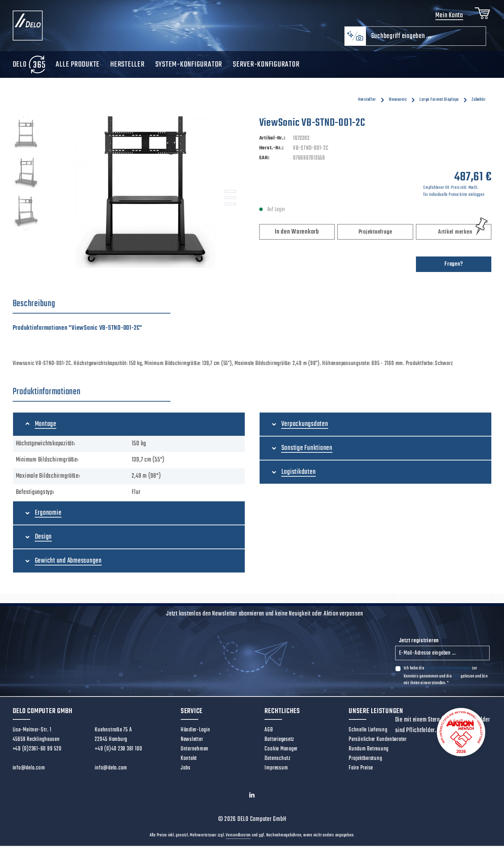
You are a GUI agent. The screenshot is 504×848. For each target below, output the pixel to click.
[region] (129, 194)
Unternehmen (195, 751)
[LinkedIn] (252, 799)
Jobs (186, 770)
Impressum (276, 770)
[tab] (92, 307)
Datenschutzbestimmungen (448, 671)
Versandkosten (238, 837)
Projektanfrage (375, 235)
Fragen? (454, 267)
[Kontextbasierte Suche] (355, 39)
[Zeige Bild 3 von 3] (230, 206)
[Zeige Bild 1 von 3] (230, 194)
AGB (456, 678)
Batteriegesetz (279, 742)
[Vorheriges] (26, 119)
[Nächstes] (26, 231)
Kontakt (189, 761)
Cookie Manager (281, 751)
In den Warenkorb (297, 234)
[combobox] (426, 39)
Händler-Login (195, 732)
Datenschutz (277, 761)
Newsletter (192, 742)
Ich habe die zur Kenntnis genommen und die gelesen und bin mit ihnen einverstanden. (446, 678)
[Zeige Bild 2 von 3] (230, 200)
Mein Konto (448, 17)
